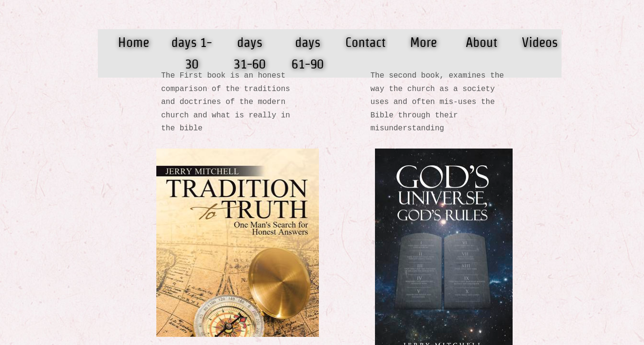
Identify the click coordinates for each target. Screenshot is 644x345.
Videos (540, 42)
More (423, 42)
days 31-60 (250, 53)
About (481, 42)
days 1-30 (192, 53)
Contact (365, 42)
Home (134, 42)
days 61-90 (308, 53)
